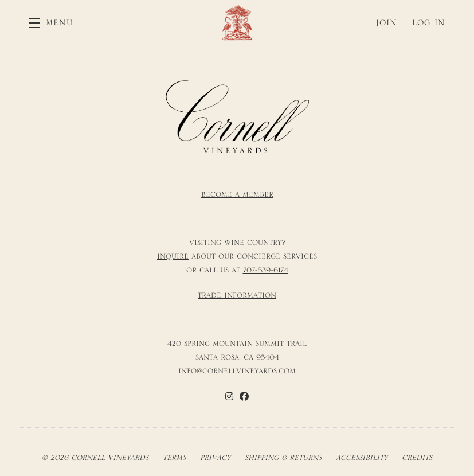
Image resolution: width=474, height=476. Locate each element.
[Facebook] (244, 396)
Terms (174, 458)
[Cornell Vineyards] (237, 117)
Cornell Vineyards (237, 23)
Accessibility (362, 458)
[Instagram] (229, 396)
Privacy (215, 458)
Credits (417, 458)
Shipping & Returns (283, 458)
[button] (51, 23)
